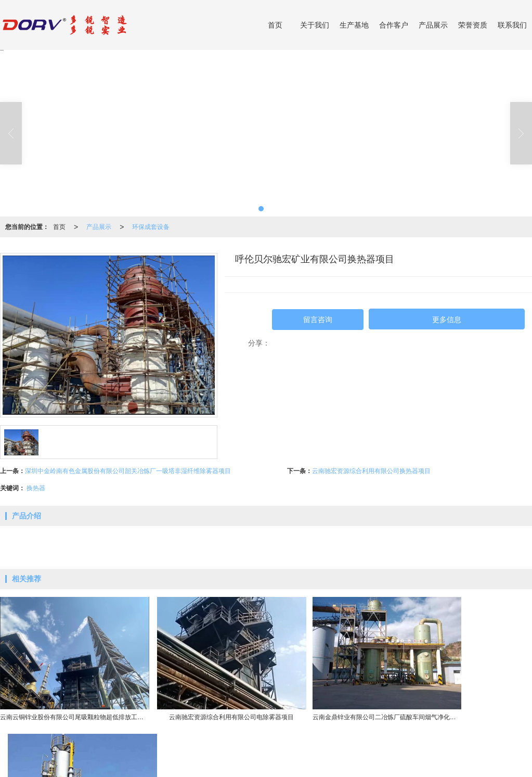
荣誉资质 (473, 25)
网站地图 (253, 764)
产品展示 (433, 25)
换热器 (36, 488)
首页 (275, 25)
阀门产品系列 (289, 754)
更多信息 (447, 320)
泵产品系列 (330, 754)
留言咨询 (318, 320)
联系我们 (512, 25)
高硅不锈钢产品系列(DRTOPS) (220, 754)
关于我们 (315, 25)
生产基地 (354, 25)
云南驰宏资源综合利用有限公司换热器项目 (371, 471)
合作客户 (394, 25)
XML (280, 764)
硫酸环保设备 (151, 754)
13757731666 (498, 754)
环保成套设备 (151, 227)
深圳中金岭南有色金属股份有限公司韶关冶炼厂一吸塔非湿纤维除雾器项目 (128, 471)
